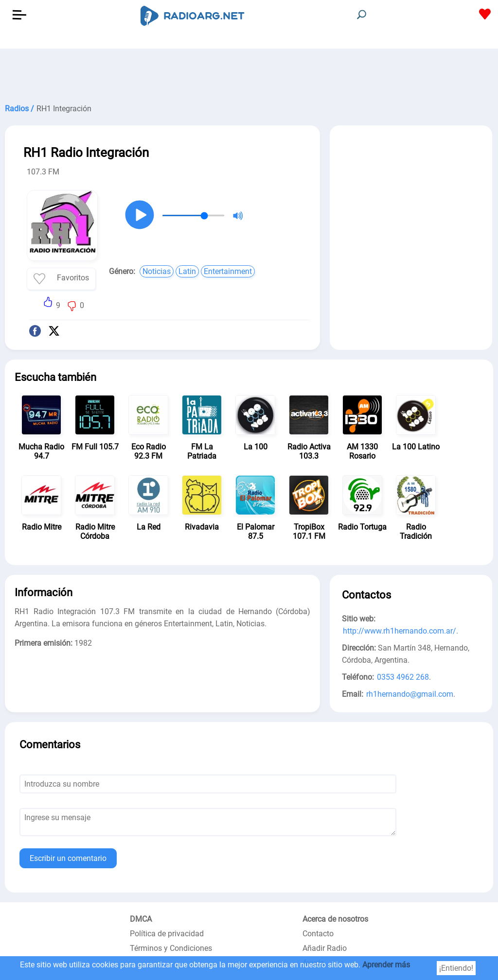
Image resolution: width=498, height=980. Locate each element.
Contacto (318, 934)
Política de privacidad (167, 934)
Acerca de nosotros (335, 919)
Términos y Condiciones (171, 948)
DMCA (141, 919)
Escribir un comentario (68, 858)
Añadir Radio (325, 948)
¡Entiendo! (456, 968)
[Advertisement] (249, 73)
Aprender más (386, 965)
